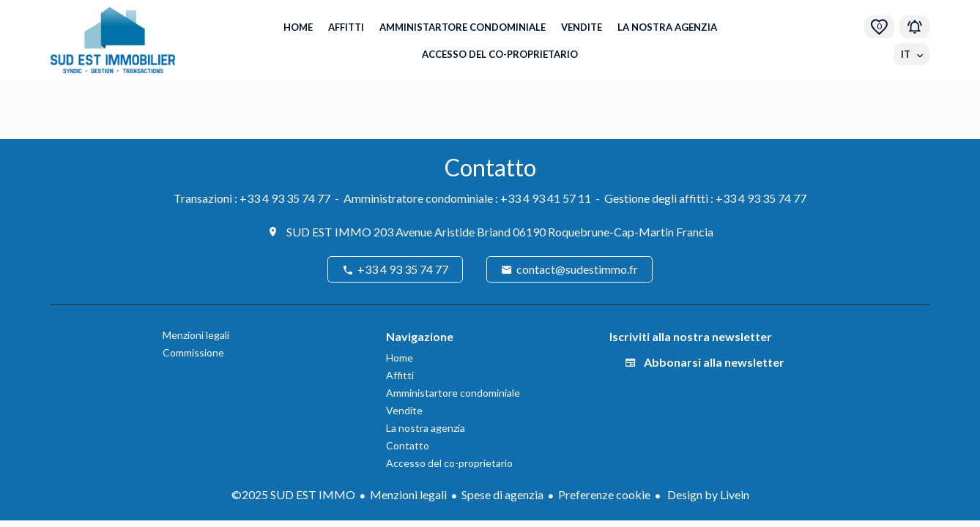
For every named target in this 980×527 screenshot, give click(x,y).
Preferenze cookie (604, 494)
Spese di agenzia (502, 494)
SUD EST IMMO (329, 232)
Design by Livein (707, 494)
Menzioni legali (408, 494)
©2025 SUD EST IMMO (293, 494)
